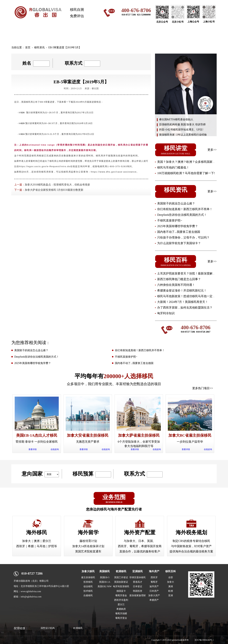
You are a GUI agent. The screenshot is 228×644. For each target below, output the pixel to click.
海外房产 (160, 34)
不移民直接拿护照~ (170, 220)
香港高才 (138, 582)
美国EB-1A (105, 582)
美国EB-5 (105, 577)
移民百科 (171, 571)
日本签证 (138, 586)
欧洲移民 (114, 34)
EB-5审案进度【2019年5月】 (65, 47)
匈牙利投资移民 (121, 586)
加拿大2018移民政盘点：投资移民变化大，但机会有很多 (57, 185)
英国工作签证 (121, 577)
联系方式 (74, 63)
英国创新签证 (121, 582)
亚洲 (171, 595)
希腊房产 (154, 600)
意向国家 (32, 474)
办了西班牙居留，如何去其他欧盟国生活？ (185, 308)
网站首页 (23, 34)
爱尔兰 (121, 604)
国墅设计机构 (48, 628)
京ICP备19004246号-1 (204, 640)
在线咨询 (55, 449)
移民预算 (83, 474)
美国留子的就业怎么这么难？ (176, 203)
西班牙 (154, 577)
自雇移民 (88, 595)
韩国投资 (138, 591)
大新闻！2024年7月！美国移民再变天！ (183, 302)
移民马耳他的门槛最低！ (173, 167)
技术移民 (88, 591)
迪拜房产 (154, 586)
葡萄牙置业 (121, 618)
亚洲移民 (137, 34)
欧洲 (171, 591)
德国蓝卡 (121, 591)
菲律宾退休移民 (138, 577)
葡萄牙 (154, 582)
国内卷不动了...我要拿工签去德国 (179, 232)
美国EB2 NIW (105, 586)
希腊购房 (121, 609)
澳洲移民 (91, 34)
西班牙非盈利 (121, 600)
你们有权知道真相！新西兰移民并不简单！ (185, 209)
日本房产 (154, 591)
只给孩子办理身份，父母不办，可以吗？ (183, 237)
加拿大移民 (46, 34)
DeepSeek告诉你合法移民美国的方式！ (182, 215)
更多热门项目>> (203, 388)
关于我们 (205, 34)
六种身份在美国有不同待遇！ (176, 285)
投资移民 (88, 582)
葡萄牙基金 (121, 595)
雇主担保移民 (88, 577)
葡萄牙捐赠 (121, 613)
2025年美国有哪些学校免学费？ (178, 226)
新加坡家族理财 (138, 595)
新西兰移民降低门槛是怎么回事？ (179, 279)
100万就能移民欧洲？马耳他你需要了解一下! (186, 173)
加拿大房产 (154, 595)
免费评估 (77, 16)
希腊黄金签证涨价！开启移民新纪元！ (182, 290)
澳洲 (171, 586)
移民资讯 (182, 34)
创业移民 (88, 586)
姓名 (27, 63)
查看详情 (33, 449)
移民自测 (77, 10)
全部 (171, 577)
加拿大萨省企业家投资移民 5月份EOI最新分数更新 (54, 190)
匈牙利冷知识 (166, 313)
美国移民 (68, 34)
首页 (28, 47)
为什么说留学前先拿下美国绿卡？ (179, 243)
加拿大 (171, 582)
